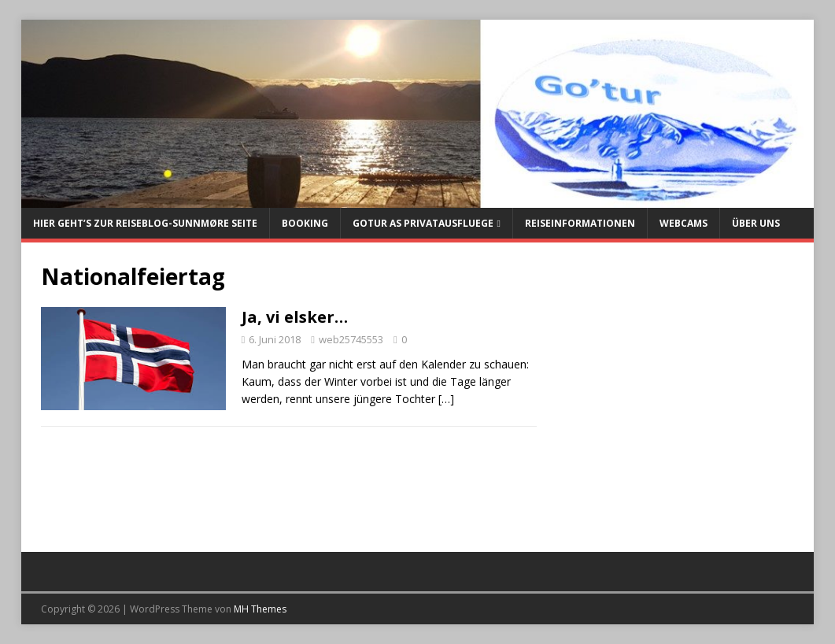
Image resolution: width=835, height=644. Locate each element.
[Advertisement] (675, 396)
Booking (305, 223)
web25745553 (351, 339)
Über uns (756, 223)
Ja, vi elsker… (295, 317)
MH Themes (260, 609)
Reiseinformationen (580, 223)
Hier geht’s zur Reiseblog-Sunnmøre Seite (145, 223)
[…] (446, 399)
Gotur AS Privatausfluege (423, 223)
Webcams (684, 223)
